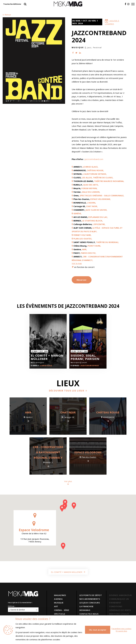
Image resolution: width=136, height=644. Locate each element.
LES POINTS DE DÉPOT (91, 595)
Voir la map (77, 263)
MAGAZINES (60, 595)
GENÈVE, (77, 213)
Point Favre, (94, 246)
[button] (65, 506)
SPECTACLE (60, 614)
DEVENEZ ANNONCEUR (120, 595)
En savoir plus (121, 631)
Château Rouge (108, 412)
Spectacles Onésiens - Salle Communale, (102, 195)
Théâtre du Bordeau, (107, 242)
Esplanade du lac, (98, 217)
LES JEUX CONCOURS (90, 603)
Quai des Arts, (91, 185)
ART (56, 606)
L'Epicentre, (99, 224)
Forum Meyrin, (89, 188)
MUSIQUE (59, 603)
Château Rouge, (95, 170)
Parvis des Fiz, (88, 253)
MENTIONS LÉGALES (119, 614)
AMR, (84, 249)
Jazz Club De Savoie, (96, 210)
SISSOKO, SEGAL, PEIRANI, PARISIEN (85, 357)
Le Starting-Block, (92, 221)
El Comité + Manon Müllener (47, 357)
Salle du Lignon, (91, 192)
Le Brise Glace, (90, 167)
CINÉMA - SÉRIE (62, 610)
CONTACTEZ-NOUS (89, 614)
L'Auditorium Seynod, (95, 174)
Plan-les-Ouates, (83, 239)
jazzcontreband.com (94, 159)
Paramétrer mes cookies (121, 629)
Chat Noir (68, 412)
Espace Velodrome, (101, 199)
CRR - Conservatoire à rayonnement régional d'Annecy (48, 452)
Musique (78, 47)
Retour (7, 15)
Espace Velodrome (88, 452)
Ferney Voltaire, (82, 235)
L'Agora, (91, 203)
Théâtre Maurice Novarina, (109, 181)
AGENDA (58, 599)
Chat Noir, (92, 206)
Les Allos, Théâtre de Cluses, (97, 177)
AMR (28, 412)
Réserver (82, 280)
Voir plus (68, 482)
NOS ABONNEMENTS (90, 599)
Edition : (12, 606)
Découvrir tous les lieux (68, 391)
